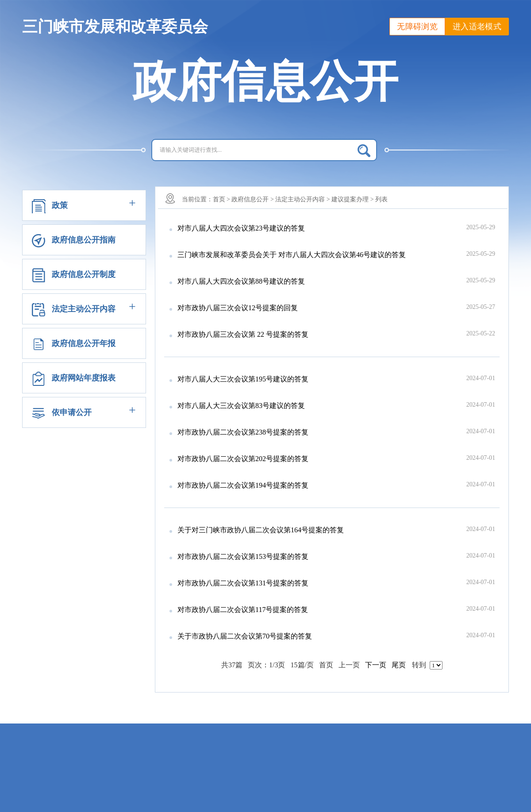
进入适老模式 (477, 27)
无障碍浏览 (417, 27)
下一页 (376, 665)
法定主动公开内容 (84, 309)
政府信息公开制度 (84, 274)
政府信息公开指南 (84, 240)
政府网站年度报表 (84, 378)
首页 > (221, 199)
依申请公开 (72, 412)
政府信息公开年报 (84, 343)
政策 (60, 205)
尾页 (399, 665)
